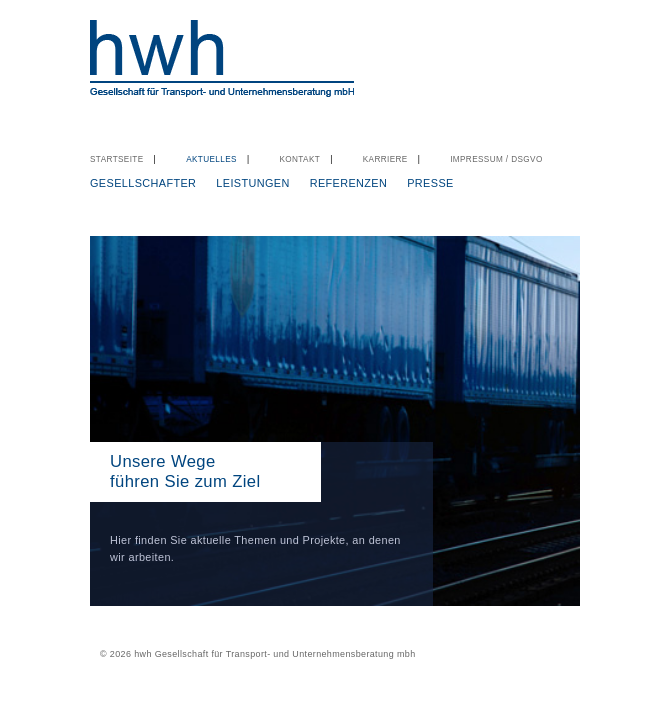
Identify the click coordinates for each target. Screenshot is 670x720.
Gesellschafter (143, 183)
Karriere (385, 159)
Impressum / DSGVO (496, 159)
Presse (430, 183)
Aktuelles (211, 159)
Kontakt (299, 159)
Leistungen (252, 183)
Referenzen (349, 183)
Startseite (117, 159)
